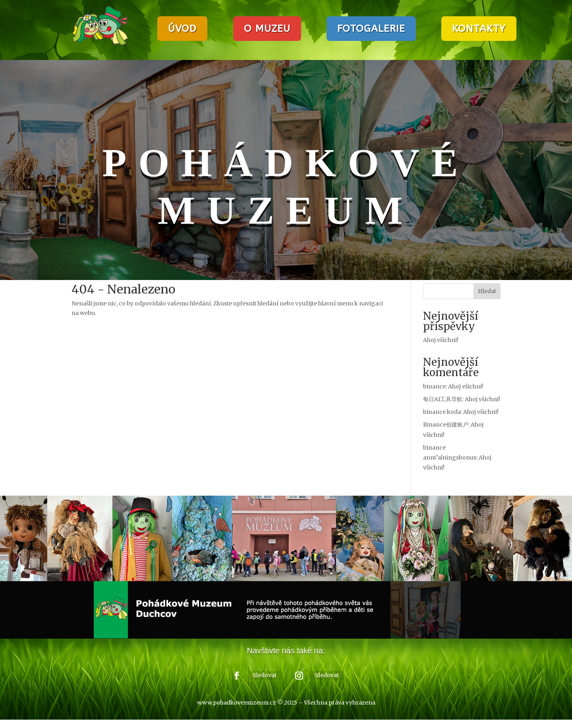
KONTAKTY (479, 29)
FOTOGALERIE (371, 29)
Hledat (487, 291)
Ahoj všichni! (441, 340)
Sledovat (265, 675)
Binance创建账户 (446, 425)
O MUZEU (267, 29)
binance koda (442, 412)
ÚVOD (182, 29)
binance (434, 386)
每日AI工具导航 (443, 399)
